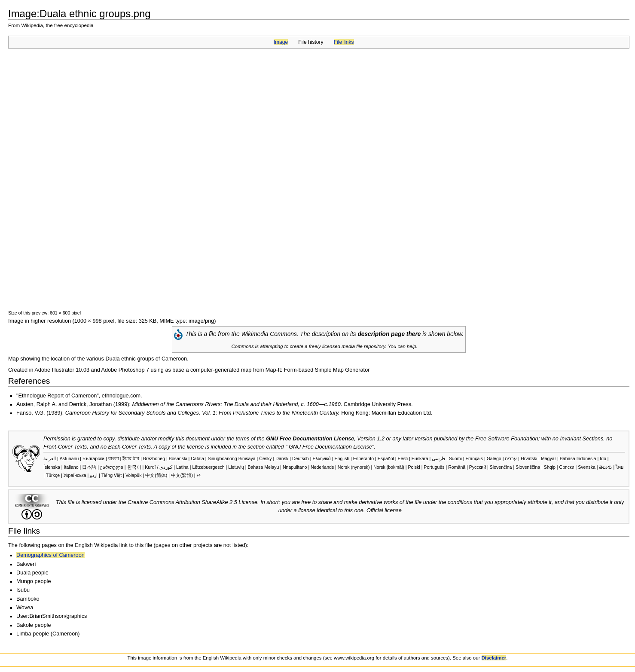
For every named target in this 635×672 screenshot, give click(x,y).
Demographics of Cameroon (50, 555)
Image (281, 42)
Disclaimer (494, 658)
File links (344, 42)
